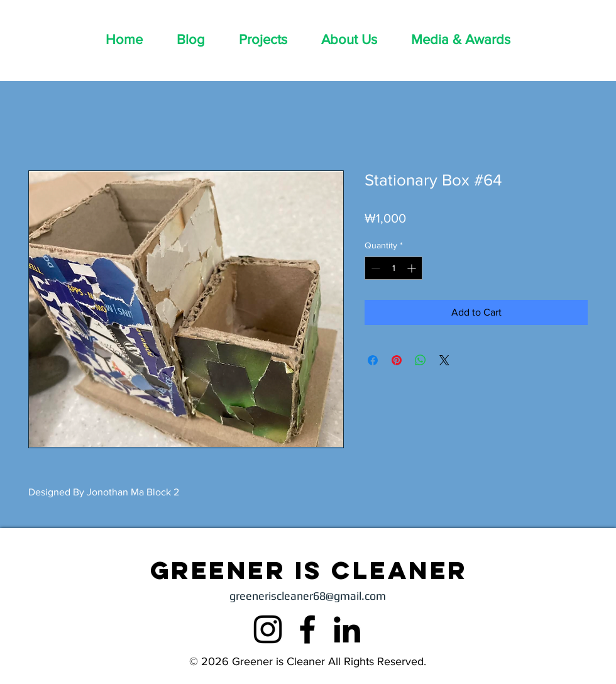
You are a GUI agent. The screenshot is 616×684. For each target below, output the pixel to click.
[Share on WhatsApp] (421, 360)
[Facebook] (307, 629)
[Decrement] (374, 268)
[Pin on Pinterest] (397, 360)
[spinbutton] (393, 268)
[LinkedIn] (347, 629)
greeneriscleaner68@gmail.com (308, 596)
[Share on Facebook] (373, 360)
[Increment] (413, 268)
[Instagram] (268, 629)
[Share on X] (444, 360)
